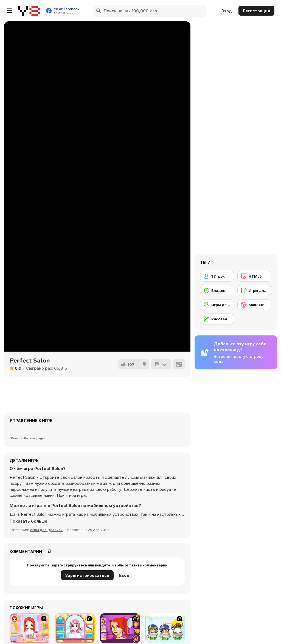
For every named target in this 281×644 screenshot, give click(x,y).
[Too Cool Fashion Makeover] (120, 628)
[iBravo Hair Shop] (165, 628)
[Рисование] (217, 319)
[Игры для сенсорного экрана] (217, 305)
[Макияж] (254, 305)
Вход (227, 11)
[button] (29, 521)
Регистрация (256, 11)
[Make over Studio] (75, 628)
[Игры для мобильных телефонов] (254, 290)
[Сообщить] (161, 364)
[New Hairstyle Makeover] (29, 628)
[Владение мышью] (217, 290)
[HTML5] (254, 276)
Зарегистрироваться (87, 575)
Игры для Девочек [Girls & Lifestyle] (46, 530)
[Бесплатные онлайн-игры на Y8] (29, 11)
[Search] (99, 11)
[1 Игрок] (217, 276)
